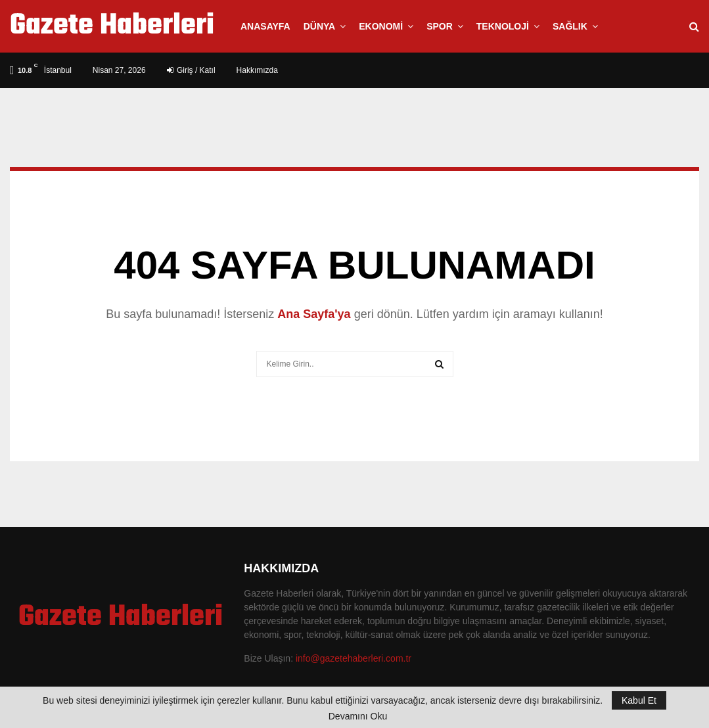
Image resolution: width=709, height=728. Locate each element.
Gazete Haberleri (112, 26)
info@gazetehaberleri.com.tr (354, 658)
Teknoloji (503, 26)
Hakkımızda (257, 70)
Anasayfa (265, 26)
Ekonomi (381, 26)
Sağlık (570, 26)
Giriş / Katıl (191, 70)
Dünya (320, 26)
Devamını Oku (358, 716)
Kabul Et (639, 700)
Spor (440, 26)
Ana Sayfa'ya (314, 314)
